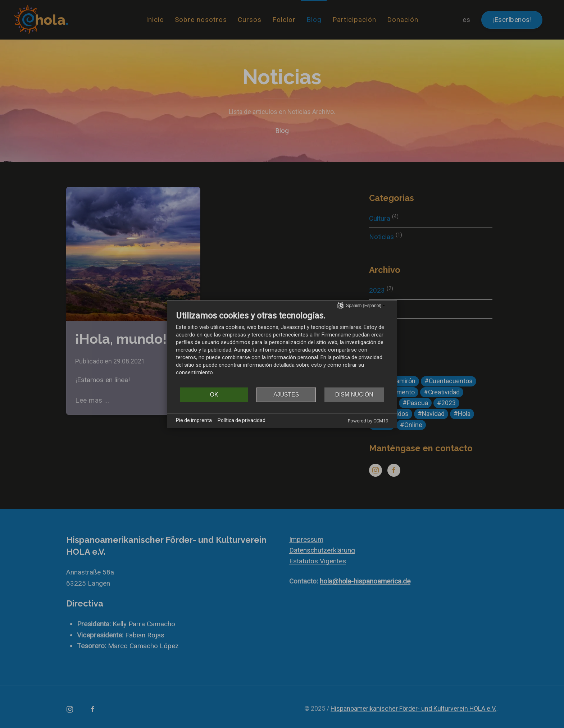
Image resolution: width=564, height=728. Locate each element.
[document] (282, 348)
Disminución (354, 395)
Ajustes (286, 395)
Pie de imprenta (194, 420)
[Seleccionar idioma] (340, 305)
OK (214, 395)
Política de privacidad (242, 420)
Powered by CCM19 (368, 420)
